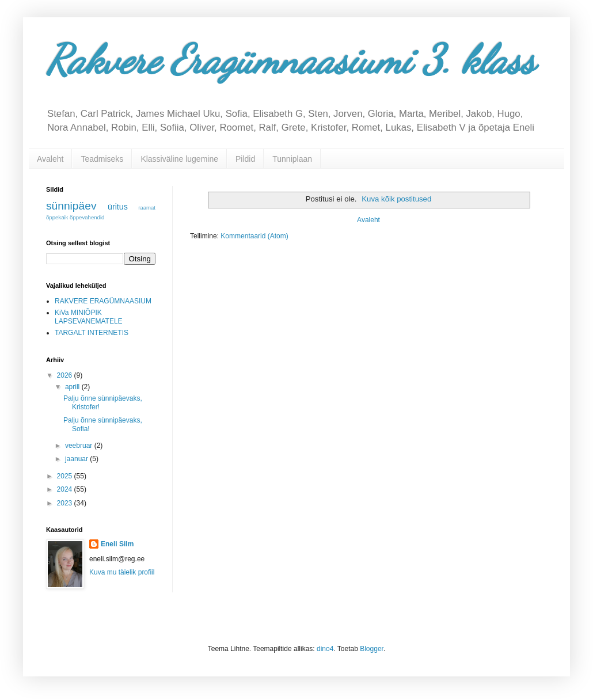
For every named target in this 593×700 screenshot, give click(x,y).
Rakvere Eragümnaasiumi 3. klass (290, 60)
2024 (66, 489)
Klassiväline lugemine (179, 159)
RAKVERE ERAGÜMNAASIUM (103, 301)
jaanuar (77, 459)
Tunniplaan (292, 159)
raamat (147, 208)
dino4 (325, 649)
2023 (66, 503)
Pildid (245, 159)
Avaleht (50, 159)
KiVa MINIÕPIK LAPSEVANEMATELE (89, 317)
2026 (66, 375)
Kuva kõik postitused (396, 199)
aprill (73, 387)
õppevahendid (87, 217)
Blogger (372, 649)
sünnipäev (71, 206)
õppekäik (57, 217)
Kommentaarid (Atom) (254, 236)
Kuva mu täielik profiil (122, 572)
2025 (66, 476)
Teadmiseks (102, 159)
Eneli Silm (117, 544)
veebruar (80, 446)
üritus (118, 207)
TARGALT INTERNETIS (92, 333)
